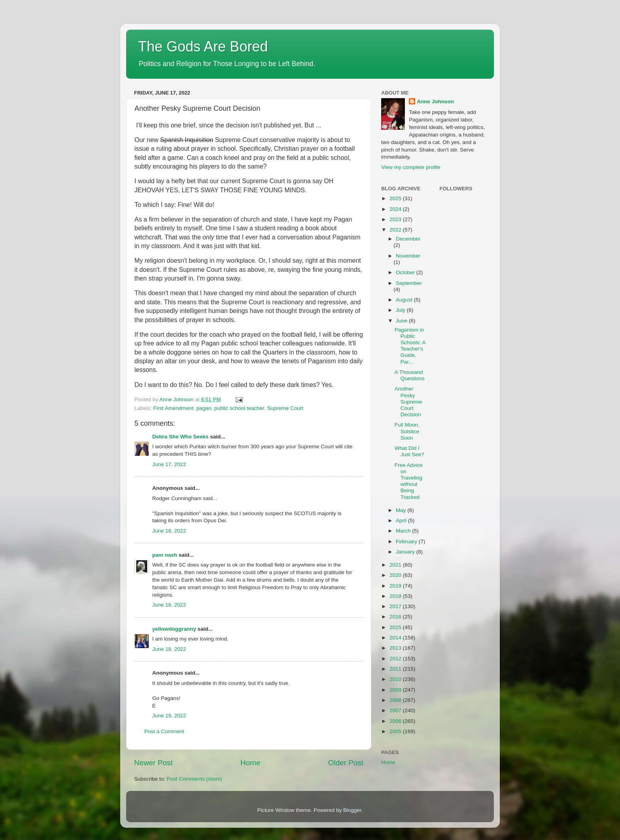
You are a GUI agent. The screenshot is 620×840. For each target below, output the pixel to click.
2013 (396, 648)
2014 (396, 638)
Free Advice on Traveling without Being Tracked (409, 481)
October (406, 272)
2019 (396, 586)
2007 (396, 710)
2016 (396, 617)
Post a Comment (164, 731)
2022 (396, 230)
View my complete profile (411, 167)
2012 (396, 659)
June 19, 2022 (169, 716)
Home (250, 763)
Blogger (352, 810)
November (408, 256)
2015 (396, 627)
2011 (396, 669)
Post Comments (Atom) (195, 779)
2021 (396, 565)
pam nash (165, 555)
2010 (396, 679)
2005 (396, 731)
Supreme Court (285, 408)
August (405, 300)
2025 (396, 198)
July (401, 310)
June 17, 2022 (169, 464)
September (409, 283)
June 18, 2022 (169, 531)
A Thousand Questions (410, 375)
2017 (396, 606)
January (406, 552)
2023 (396, 219)
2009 (396, 690)
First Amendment (173, 408)
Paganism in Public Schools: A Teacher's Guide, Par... (410, 346)
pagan (204, 408)
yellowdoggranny (174, 629)
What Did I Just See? (409, 451)
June (402, 321)
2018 (396, 596)
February (407, 541)
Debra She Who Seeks (181, 437)
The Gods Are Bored (203, 46)
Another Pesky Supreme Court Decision (408, 402)
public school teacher (239, 408)
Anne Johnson (435, 101)
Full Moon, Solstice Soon (407, 431)
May (402, 510)
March (404, 531)
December (408, 239)
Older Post (346, 763)
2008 (396, 700)
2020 (396, 575)
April (402, 520)
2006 (396, 721)
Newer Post (153, 763)
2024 (396, 209)
